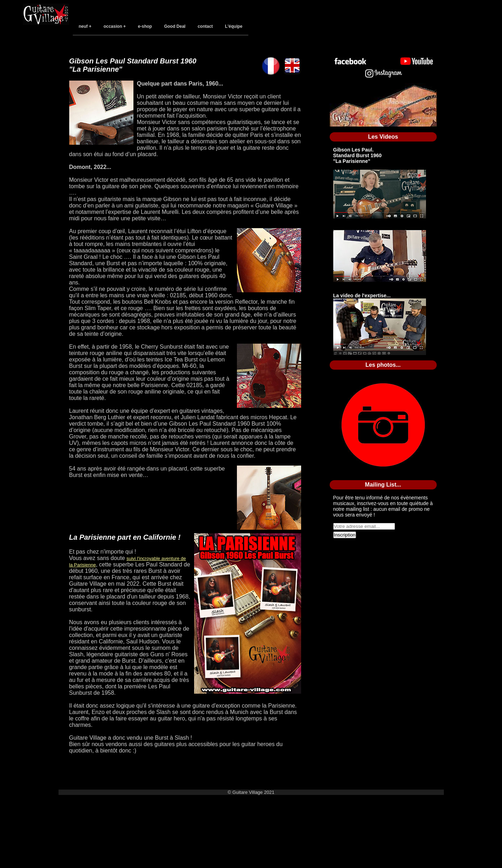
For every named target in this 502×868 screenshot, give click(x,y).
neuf (83, 26)
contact (205, 26)
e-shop (145, 26)
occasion (113, 26)
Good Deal (175, 26)
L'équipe (234, 26)
